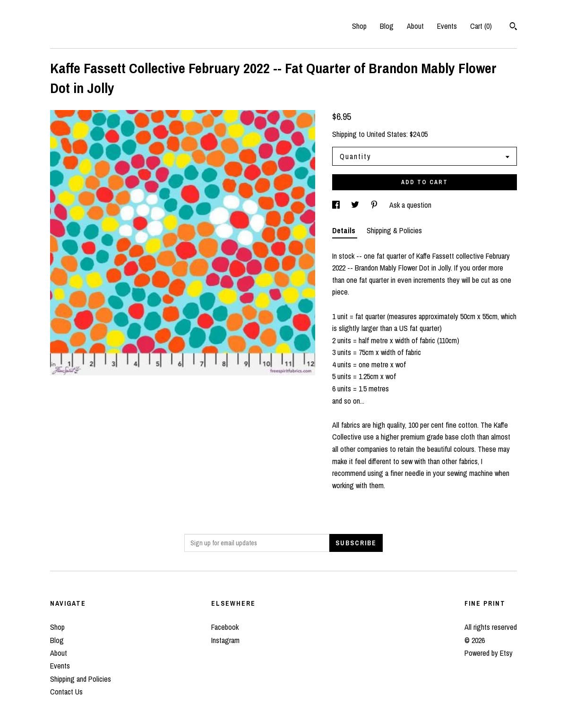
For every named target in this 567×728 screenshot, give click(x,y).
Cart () (481, 26)
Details (345, 230)
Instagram (225, 640)
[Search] (513, 27)
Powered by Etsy (489, 653)
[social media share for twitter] (356, 205)
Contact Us (66, 692)
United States (387, 134)
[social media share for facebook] (337, 205)
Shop (359, 26)
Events (447, 26)
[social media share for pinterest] (375, 205)
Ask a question (410, 205)
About (415, 26)
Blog (387, 26)
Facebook (225, 627)
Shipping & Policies (394, 230)
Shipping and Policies (81, 679)
